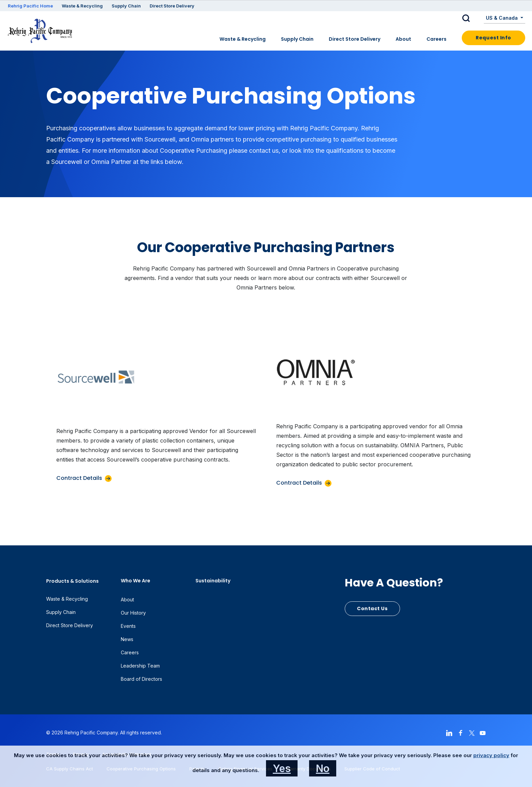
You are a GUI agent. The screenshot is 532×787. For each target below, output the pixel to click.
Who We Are (136, 581)
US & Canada (502, 18)
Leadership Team (140, 666)
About (403, 39)
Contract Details (79, 478)
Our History (133, 613)
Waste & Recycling (82, 6)
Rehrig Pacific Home (30, 6)
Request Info (493, 38)
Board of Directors (141, 679)
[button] (471, 18)
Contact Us (372, 608)
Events (128, 626)
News (127, 639)
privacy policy (491, 755)
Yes (282, 768)
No (323, 768)
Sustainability (213, 581)
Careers (436, 39)
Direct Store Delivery (172, 6)
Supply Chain (126, 6)
